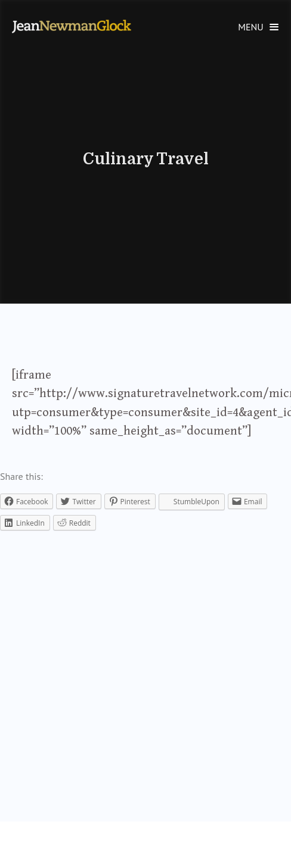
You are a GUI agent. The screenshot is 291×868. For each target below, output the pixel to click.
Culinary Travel (146, 159)
